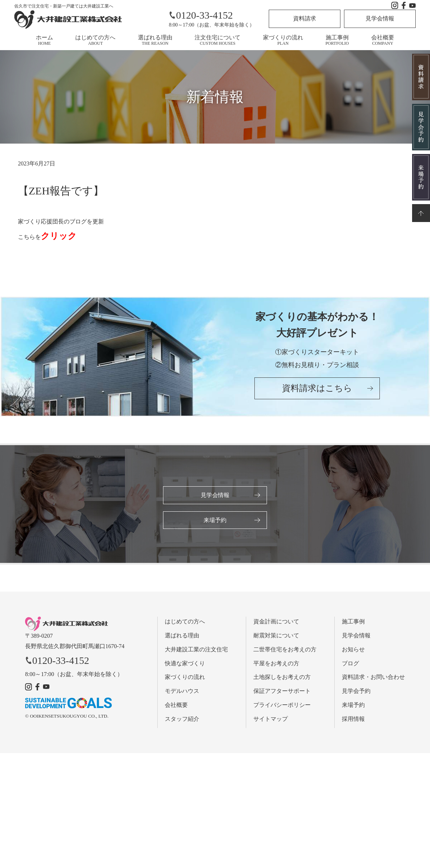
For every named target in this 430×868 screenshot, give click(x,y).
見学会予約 (356, 692)
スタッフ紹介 (182, 720)
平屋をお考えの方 (276, 664)
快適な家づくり (185, 664)
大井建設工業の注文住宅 (196, 650)
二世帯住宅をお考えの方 (285, 650)
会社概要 (383, 40)
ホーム (44, 40)
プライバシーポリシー (282, 706)
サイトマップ (271, 720)
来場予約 (215, 520)
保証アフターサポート (282, 692)
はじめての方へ (95, 40)
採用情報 (353, 720)
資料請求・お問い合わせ (373, 678)
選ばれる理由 (155, 40)
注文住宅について (218, 40)
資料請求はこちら (317, 390)
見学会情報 (380, 18)
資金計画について (276, 623)
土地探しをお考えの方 (282, 678)
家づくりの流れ (283, 40)
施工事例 (337, 40)
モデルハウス (182, 692)
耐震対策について (276, 636)
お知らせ (353, 650)
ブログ (350, 664)
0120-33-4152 (201, 15)
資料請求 (305, 18)
